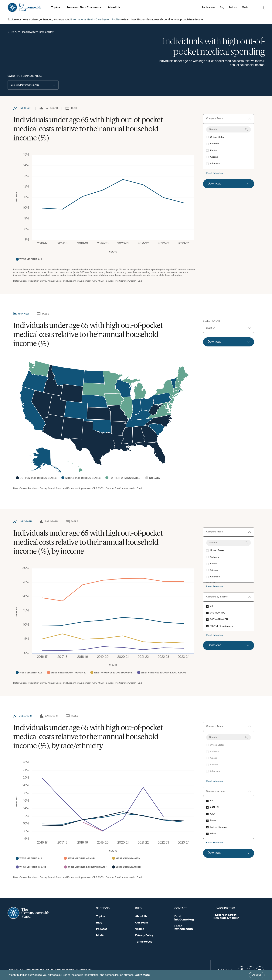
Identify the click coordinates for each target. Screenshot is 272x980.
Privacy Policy (144, 935)
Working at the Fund (122, 9)
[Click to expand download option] (229, 184)
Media (245, 8)
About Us (141, 916)
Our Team (142, 923)
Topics (100, 916)
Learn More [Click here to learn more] (142, 975)
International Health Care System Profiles (96, 20)
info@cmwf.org (184, 920)
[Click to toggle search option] (263, 7)
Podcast (233, 8)
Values (140, 929)
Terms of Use (144, 942)
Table (74, 108)
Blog (222, 8)
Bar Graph (51, 108)
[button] (33, 85)
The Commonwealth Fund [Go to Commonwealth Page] (128, 281)
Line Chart (25, 108)
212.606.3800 (184, 929)
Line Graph (25, 522)
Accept (257, 975)
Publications (208, 8)
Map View (23, 314)
